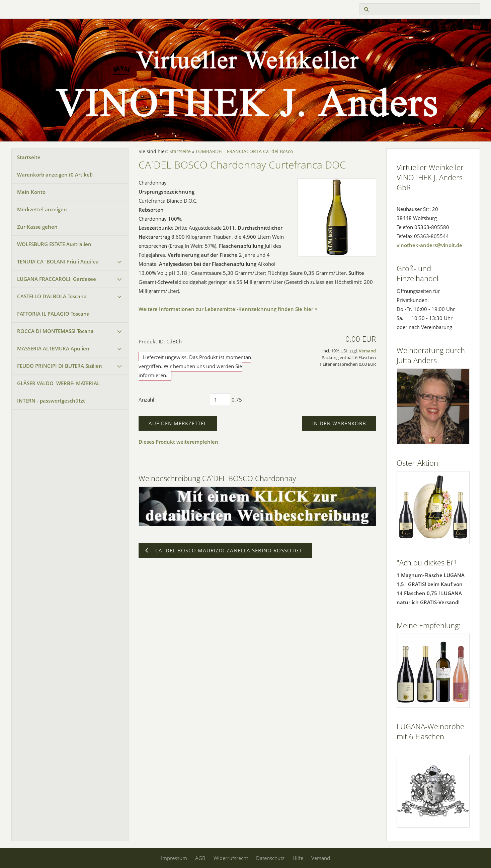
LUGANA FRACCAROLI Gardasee (57, 279)
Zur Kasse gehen (37, 227)
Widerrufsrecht (231, 858)
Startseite (29, 157)
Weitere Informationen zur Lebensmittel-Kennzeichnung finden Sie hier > (228, 309)
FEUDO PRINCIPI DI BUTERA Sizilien (60, 366)
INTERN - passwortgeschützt (51, 401)
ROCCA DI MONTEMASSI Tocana (55, 331)
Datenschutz (270, 858)
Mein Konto (31, 192)
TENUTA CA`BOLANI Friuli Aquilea (58, 261)
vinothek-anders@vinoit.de (429, 245)
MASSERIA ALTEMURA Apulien (53, 348)
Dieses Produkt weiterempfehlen (178, 442)
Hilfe (298, 858)
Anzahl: (147, 400)
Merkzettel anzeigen (42, 209)
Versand (367, 351)
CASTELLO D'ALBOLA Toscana (52, 296)
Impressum (174, 858)
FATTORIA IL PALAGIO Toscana (53, 314)
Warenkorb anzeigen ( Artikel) (55, 175)
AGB (200, 858)
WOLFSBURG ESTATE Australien (54, 244)
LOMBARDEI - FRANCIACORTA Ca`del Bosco (244, 151)
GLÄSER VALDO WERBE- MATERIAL (58, 383)
